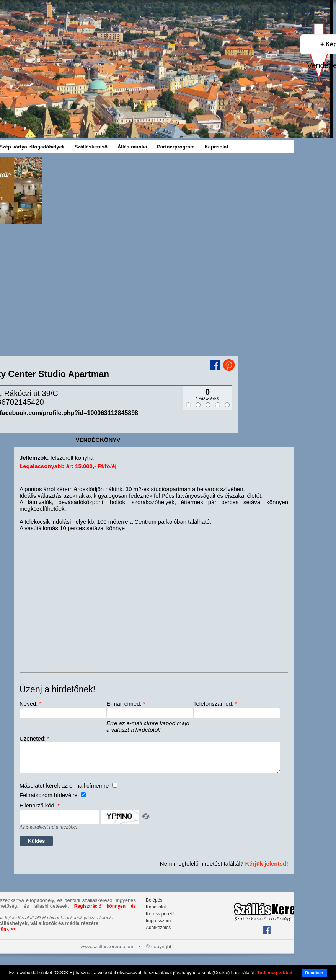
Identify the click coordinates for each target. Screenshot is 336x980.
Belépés (154, 906)
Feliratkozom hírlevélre (53, 801)
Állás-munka (132, 147)
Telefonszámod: (215, 704)
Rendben (314, 973)
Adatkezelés (158, 933)
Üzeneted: (34, 738)
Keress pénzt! (160, 920)
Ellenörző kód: (40, 811)
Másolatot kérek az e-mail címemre (68, 791)
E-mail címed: (126, 704)
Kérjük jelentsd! (267, 869)
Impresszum (158, 926)
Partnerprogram (176, 147)
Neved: (31, 704)
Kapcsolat (216, 147)
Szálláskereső (91, 147)
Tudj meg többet (275, 973)
